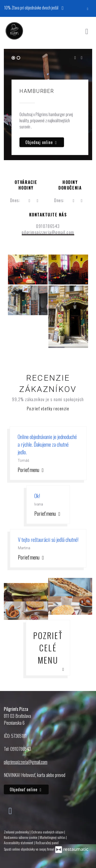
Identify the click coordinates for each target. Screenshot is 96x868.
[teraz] (29, 200)
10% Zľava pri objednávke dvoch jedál (35, 7)
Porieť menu (31, 470)
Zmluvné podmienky (17, 832)
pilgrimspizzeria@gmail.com (48, 232)
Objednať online (26, 789)
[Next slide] (82, 58)
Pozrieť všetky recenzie (48, 409)
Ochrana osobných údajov (48, 832)
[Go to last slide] (75, 58)
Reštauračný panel (47, 843)
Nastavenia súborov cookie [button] (21, 837)
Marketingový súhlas (53, 837)
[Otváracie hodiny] (37, 200)
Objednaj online (42, 142)
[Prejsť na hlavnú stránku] (14, 31)
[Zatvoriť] (88, 8)
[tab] (13, 58)
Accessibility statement (19, 843)
